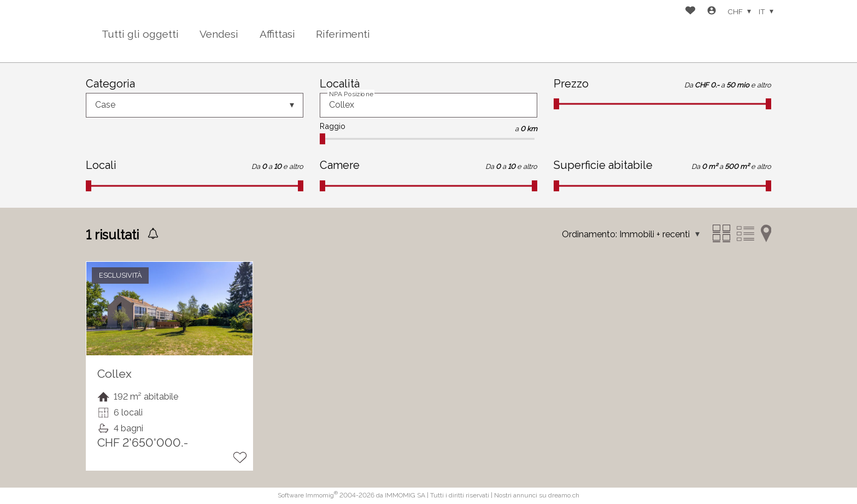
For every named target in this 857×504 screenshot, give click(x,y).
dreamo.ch (564, 495)
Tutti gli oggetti (140, 34)
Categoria (110, 84)
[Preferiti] (690, 12)
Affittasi (277, 34)
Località (340, 84)
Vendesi (219, 34)
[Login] (712, 12)
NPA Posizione (351, 94)
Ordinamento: (589, 234)
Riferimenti (343, 34)
